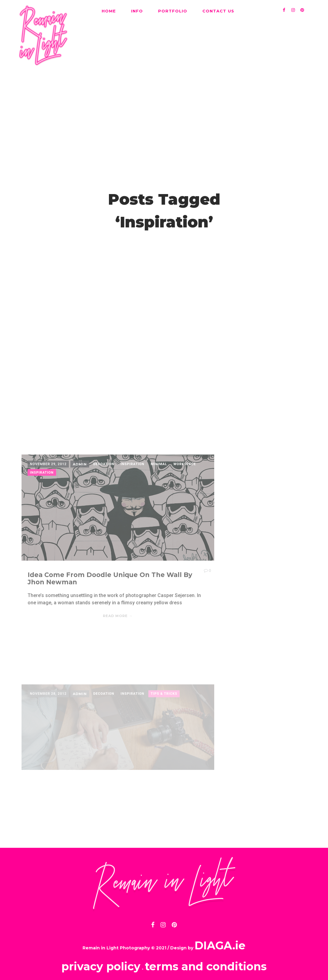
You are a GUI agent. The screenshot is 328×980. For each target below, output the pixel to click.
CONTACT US (218, 11)
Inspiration (133, 522)
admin (80, 522)
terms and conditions (206, 962)
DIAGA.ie (220, 941)
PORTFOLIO (173, 11)
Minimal (159, 522)
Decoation (104, 522)
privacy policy (101, 962)
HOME (109, 11)
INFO (137, 11)
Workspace (185, 522)
